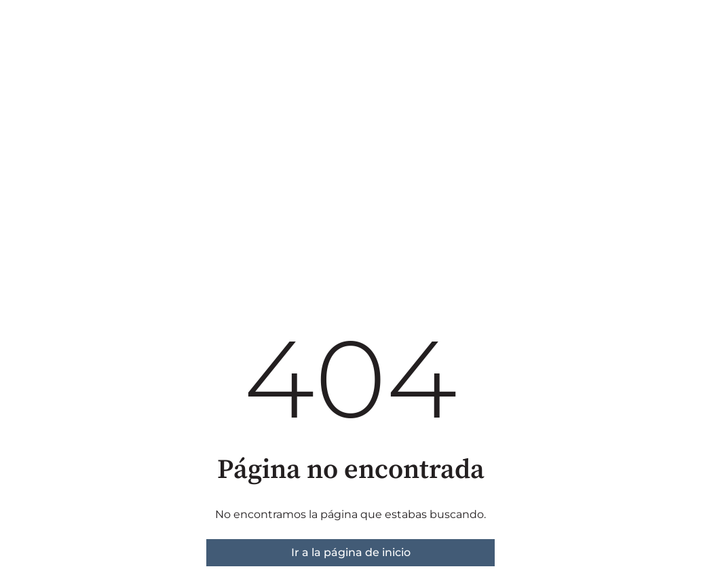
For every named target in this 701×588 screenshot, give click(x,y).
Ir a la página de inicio (351, 552)
